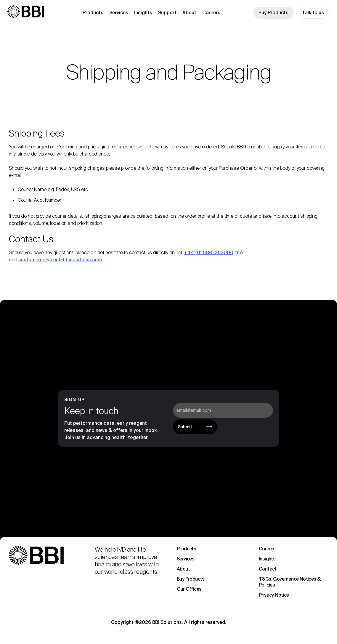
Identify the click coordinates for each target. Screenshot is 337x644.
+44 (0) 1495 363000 (209, 253)
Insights (267, 559)
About (183, 569)
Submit (185, 427)
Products (186, 549)
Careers (211, 13)
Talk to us (313, 13)
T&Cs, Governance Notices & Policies (290, 582)
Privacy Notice (274, 595)
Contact (268, 569)
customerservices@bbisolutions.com (60, 260)
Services (186, 559)
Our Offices (189, 589)
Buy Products (273, 13)
